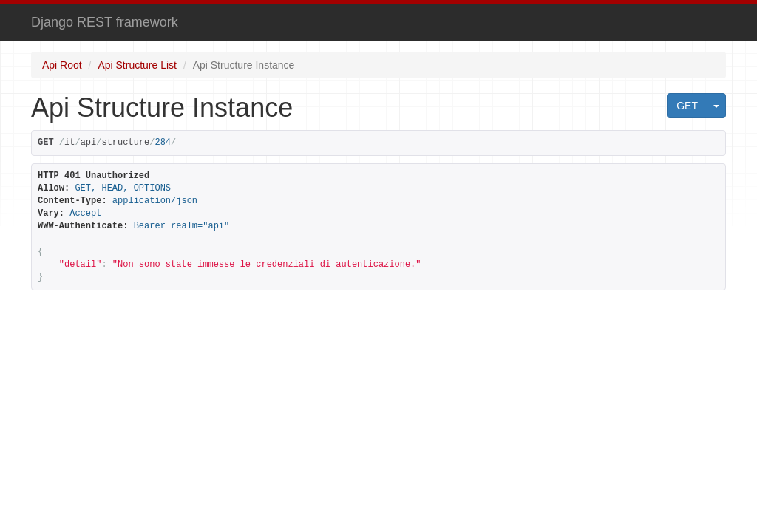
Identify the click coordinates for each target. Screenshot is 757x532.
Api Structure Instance (244, 65)
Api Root (62, 65)
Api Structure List (137, 65)
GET (687, 106)
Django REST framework (105, 22)
